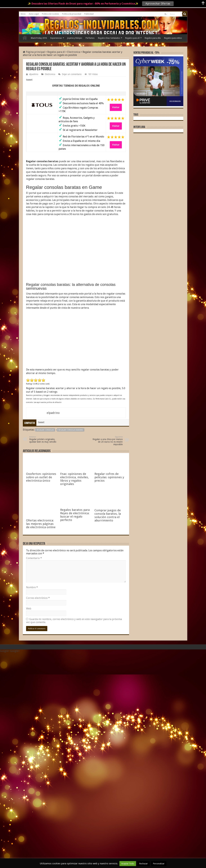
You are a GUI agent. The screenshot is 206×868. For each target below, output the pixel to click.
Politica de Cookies (50, 14)
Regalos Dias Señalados (109, 38)
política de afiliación (54, 402)
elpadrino (34, 74)
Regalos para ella (153, 38)
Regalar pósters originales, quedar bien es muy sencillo (46, 439)
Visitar (116, 107)
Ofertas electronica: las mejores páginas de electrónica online (41, 524)
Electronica (74, 52)
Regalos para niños (173, 38)
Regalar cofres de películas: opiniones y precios (109, 477)
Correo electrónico (38, 813)
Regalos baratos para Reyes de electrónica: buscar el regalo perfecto (75, 738)
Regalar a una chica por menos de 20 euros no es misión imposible (106, 441)
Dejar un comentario (72, 74)
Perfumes (90, 38)
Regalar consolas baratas (71, 430)
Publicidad (89, 14)
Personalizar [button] (159, 864)
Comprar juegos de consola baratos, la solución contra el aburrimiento (108, 738)
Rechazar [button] (144, 864)
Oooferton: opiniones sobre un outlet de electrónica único (41, 477)
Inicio (23, 14)
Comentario (34, 774)
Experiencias (56, 38)
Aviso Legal (34, 14)
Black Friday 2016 (39, 38)
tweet (29, 80)
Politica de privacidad (72, 14)
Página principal (34, 52)
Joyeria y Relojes (75, 38)
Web (29, 824)
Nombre (32, 803)
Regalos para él (132, 38)
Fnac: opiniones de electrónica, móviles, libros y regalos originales (75, 479)
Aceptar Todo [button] (128, 864)
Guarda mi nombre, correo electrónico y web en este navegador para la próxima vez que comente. (74, 836)
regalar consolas (45, 430)
